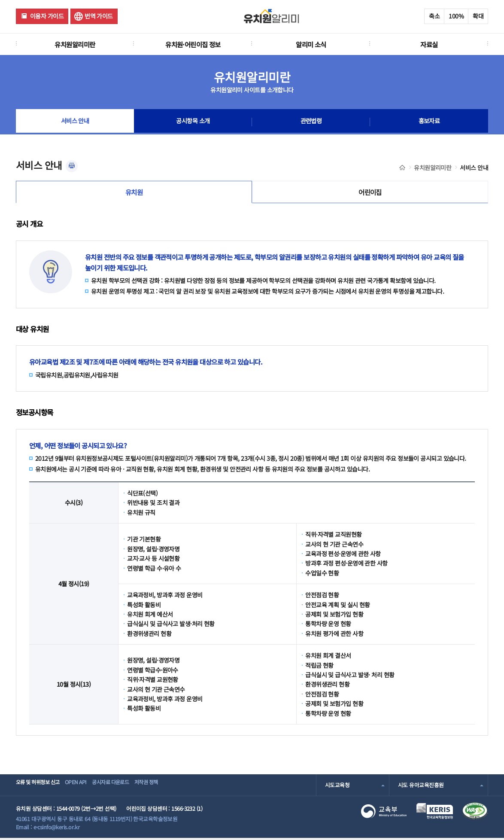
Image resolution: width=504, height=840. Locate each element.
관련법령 (311, 122)
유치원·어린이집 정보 (193, 44)
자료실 (429, 44)
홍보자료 (429, 122)
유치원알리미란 (75, 44)
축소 (434, 16)
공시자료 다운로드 (129, 787)
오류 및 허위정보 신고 (40, 787)
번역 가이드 (99, 16)
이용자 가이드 (47, 16)
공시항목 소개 (193, 122)
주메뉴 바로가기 (0, 0)
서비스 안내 (75, 122)
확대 (478, 16)
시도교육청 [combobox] (337, 787)
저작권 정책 (173, 787)
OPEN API (87, 787)
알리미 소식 (311, 44)
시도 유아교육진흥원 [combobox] (421, 787)
